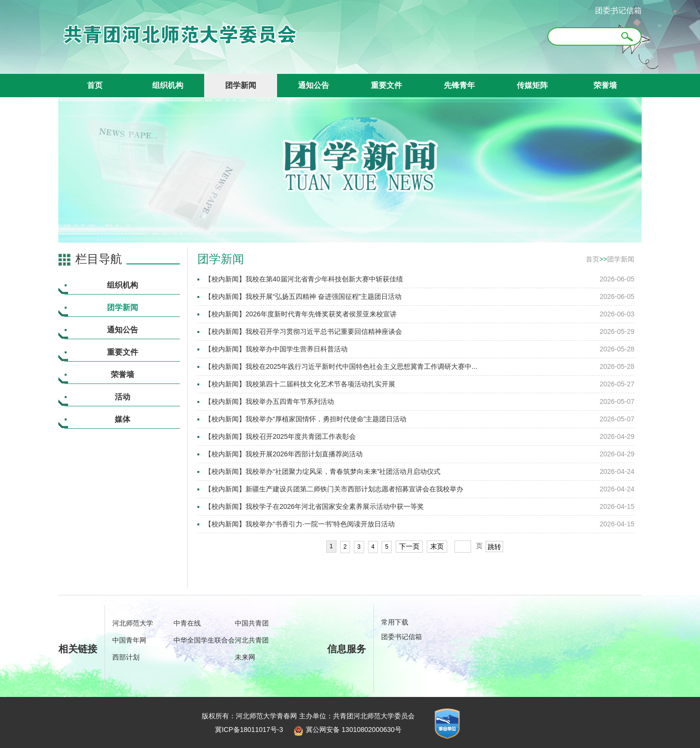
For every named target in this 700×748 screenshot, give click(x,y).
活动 (122, 397)
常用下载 (395, 622)
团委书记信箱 (618, 10)
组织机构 (168, 85)
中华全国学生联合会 (204, 640)
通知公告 (314, 85)
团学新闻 (241, 85)
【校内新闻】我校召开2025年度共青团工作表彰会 (280, 436)
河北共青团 (252, 640)
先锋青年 (459, 85)
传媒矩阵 (532, 85)
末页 (437, 546)
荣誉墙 (605, 85)
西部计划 (126, 657)
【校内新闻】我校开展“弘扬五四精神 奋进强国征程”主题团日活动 (303, 296)
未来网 (245, 657)
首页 (95, 85)
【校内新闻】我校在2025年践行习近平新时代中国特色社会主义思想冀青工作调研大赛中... (341, 366)
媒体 (122, 419)
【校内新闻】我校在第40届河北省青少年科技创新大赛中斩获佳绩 (304, 279)
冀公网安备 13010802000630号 (345, 730)
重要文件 (386, 85)
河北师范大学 (133, 623)
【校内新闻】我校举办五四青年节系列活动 (269, 401)
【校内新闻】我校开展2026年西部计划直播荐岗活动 (284, 454)
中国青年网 (129, 640)
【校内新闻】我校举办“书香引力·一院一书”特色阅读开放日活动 (300, 524)
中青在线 (187, 623)
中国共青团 (252, 623)
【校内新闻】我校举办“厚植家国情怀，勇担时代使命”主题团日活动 (306, 419)
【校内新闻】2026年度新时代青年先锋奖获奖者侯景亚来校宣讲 (301, 314)
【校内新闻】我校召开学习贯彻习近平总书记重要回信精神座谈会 (303, 331)
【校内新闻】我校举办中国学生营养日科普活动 (276, 349)
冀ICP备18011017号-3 (249, 730)
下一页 (409, 546)
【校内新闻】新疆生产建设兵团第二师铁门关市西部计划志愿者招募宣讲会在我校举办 (334, 489)
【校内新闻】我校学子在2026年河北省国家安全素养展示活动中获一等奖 (314, 506)
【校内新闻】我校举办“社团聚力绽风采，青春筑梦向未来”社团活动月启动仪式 (323, 471)
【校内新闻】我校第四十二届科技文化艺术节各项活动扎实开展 (300, 384)
